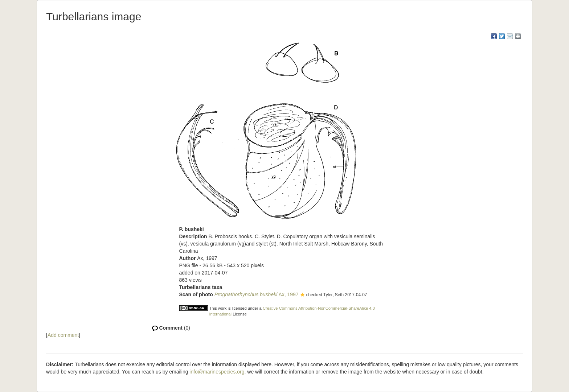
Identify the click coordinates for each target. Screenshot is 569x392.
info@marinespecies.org (217, 372)
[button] (302, 295)
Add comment (63, 335)
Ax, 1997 (257, 294)
